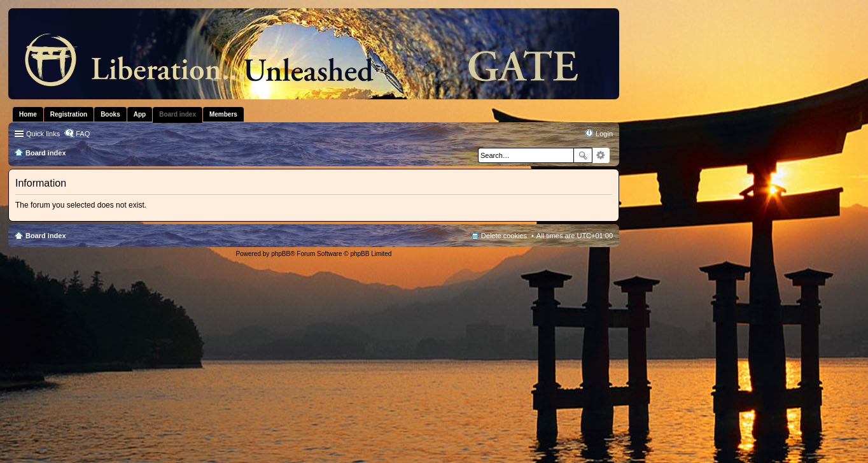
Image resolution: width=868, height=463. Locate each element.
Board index (46, 236)
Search (583, 155)
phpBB (281, 254)
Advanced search (601, 155)
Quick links (43, 134)
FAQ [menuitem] (83, 134)
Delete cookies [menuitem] (504, 236)
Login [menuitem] (604, 134)
